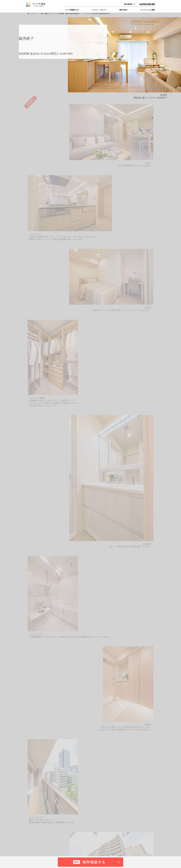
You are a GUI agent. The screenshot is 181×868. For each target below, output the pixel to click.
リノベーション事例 (148, 10)
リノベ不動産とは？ (72, 10)
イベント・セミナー (99, 10)
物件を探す (123, 10)
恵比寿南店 (128, 4)
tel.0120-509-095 (147, 4)
